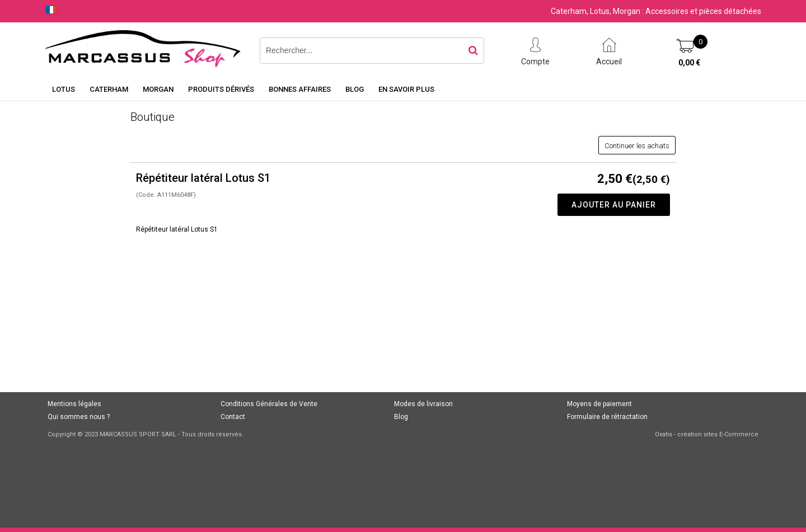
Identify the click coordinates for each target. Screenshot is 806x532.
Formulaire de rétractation (607, 417)
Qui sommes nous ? (79, 417)
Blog (355, 89)
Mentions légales (74, 404)
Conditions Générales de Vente (269, 404)
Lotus (64, 89)
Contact (233, 417)
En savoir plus (406, 89)
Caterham (109, 89)
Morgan (158, 89)
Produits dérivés (221, 89)
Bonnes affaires (300, 89)
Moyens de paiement (599, 404)
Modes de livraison (423, 404)
